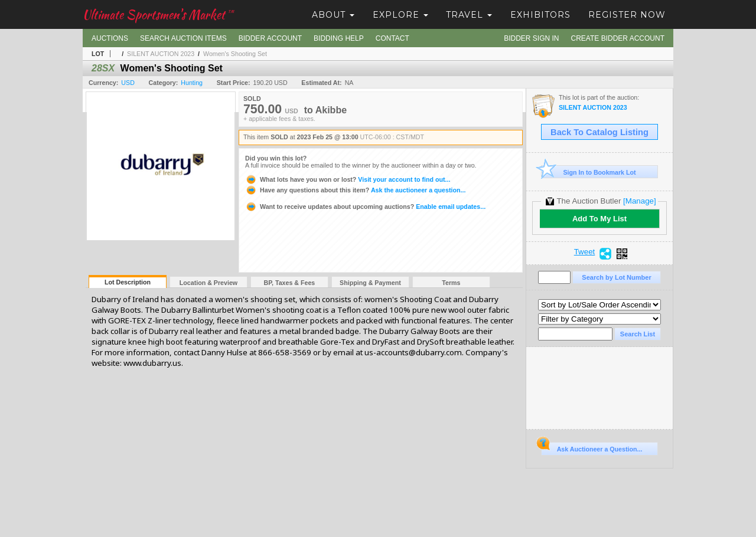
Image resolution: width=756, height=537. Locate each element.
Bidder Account (270, 38)
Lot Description (128, 282)
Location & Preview (208, 283)
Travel (469, 15)
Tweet (585, 252)
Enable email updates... (365, 207)
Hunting (192, 83)
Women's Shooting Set (235, 54)
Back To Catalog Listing (599, 132)
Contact (392, 38)
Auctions (110, 38)
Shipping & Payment (370, 283)
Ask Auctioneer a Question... (592, 447)
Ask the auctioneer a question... (355, 190)
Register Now (627, 15)
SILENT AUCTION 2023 (161, 54)
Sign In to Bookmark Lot (589, 172)
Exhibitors (540, 15)
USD (128, 83)
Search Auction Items (183, 38)
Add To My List (599, 219)
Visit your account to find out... (348, 179)
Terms (451, 283)
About (333, 15)
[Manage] (639, 201)
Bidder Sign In (531, 38)
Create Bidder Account (618, 38)
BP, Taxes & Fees (290, 283)
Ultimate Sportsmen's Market (158, 14)
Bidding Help (339, 38)
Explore (400, 15)
